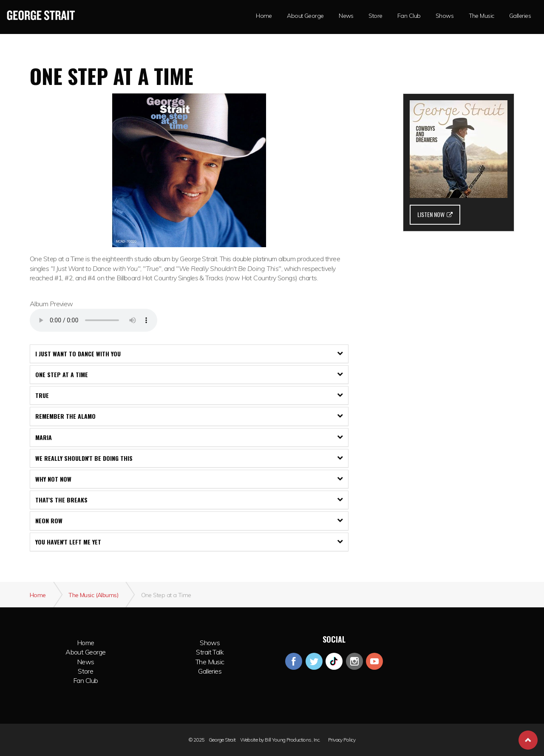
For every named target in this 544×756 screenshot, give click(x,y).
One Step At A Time (189, 374)
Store (375, 16)
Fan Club (409, 16)
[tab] (189, 354)
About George (85, 652)
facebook (294, 661)
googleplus (334, 661)
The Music (482, 16)
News (346, 16)
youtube (374, 661)
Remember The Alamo (189, 416)
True (189, 395)
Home (86, 643)
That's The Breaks (189, 500)
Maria (189, 437)
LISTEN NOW (435, 214)
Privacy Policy (342, 740)
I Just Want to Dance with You (189, 354)
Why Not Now (189, 479)
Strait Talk (210, 652)
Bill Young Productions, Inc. (292, 740)
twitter (314, 661)
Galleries (520, 16)
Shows (210, 643)
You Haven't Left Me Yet (189, 542)
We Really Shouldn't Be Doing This (189, 458)
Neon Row (189, 520)
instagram (354, 661)
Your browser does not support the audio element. (93, 320)
